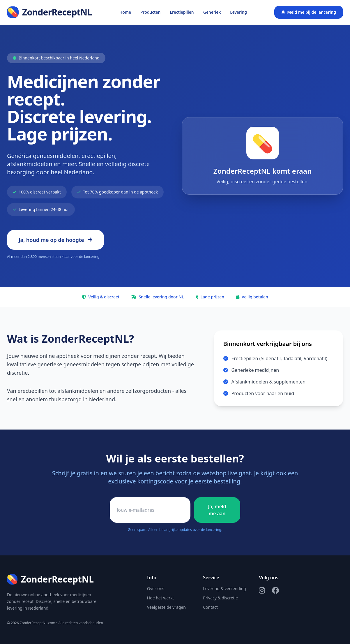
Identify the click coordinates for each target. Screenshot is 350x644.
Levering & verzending (225, 588)
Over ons (156, 588)
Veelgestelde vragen (166, 607)
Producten (150, 12)
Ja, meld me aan (217, 510)
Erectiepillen (182, 12)
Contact (210, 607)
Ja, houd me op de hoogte (55, 240)
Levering (238, 12)
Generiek (212, 12)
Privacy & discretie (220, 598)
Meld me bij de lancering (309, 12)
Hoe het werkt (161, 598)
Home (125, 12)
